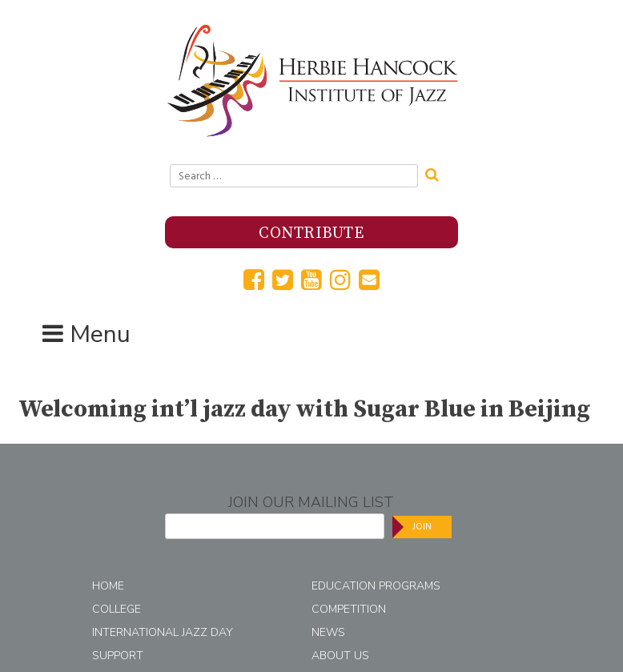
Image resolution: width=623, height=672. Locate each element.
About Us (340, 656)
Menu (100, 334)
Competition (349, 609)
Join (422, 527)
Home (108, 586)
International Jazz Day (163, 632)
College (117, 609)
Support (118, 656)
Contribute (311, 233)
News (328, 632)
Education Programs (376, 586)
